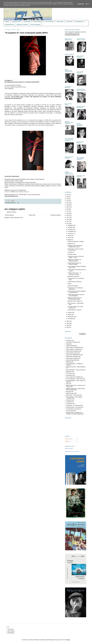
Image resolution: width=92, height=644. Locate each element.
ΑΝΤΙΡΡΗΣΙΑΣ (79, 22)
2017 (68, 211)
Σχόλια (68, 442)
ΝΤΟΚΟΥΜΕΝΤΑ (38, 22)
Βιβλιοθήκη (69, 362)
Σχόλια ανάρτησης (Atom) (17, 218)
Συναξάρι (68, 402)
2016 (68, 213)
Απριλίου (70, 312)
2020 (68, 205)
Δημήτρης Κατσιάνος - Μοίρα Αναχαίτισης (76, 367)
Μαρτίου (70, 315)
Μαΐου (69, 240)
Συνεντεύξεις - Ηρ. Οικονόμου (73, 405)
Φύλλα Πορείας (70, 411)
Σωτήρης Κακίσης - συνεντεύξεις (74, 407)
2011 (68, 224)
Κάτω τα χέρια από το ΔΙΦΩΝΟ (73, 377)
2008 (68, 325)
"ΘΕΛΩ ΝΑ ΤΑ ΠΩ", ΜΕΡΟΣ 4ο (75, 301)
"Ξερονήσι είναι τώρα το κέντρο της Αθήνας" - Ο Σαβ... (76, 257)
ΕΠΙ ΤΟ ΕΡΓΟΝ (50, 22)
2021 (68, 203)
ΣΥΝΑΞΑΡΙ (69, 22)
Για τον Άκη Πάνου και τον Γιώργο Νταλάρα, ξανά (75, 307)
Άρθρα (68, 344)
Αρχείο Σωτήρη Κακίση (71, 360)
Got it (87, 4)
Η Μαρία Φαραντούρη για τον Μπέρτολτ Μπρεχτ (74, 264)
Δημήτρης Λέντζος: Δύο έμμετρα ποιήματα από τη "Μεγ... (75, 246)
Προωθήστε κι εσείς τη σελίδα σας (72, 451)
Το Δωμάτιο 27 (71, 252)
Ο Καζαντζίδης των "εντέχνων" (75, 310)
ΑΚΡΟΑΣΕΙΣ (27, 22)
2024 (68, 197)
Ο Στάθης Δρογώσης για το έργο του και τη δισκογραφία (76, 295)
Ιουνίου (70, 238)
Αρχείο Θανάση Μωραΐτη (72, 353)
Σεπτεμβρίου (71, 231)
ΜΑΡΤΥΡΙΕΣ (60, 22)
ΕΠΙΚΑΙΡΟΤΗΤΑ (9, 25)
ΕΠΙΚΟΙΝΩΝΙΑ (11, 633)
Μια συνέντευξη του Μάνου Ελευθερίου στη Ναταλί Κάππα (77, 292)
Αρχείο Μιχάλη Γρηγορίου (72, 358)
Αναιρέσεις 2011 (71, 244)
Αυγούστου (70, 234)
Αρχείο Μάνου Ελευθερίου (72, 356)
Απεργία (69, 284)
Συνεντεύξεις (69, 404)
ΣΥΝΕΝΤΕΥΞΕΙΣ (16, 22)
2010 (68, 321)
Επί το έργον (69, 373)
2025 (68, 195)
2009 (68, 323)
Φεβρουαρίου (71, 317)
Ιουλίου (70, 236)
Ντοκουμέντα (69, 400)
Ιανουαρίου (70, 319)
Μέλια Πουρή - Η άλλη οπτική (73, 395)
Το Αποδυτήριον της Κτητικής (73, 409)
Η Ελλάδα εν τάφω (72, 254)
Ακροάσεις (69, 340)
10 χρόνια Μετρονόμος (73, 286)
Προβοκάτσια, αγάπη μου (73, 276)
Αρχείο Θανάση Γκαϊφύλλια (72, 351)
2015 (68, 215)
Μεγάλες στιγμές (70, 393)
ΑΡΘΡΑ (7, 22)
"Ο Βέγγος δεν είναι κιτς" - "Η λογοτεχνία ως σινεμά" (74, 274)
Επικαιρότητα (13, 203)
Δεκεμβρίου (71, 225)
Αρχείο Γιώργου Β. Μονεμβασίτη (74, 348)
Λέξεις (68, 384)
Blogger (68, 640)
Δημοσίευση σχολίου (12, 212)
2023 (68, 199)
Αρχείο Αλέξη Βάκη (71, 346)
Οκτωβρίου (70, 229)
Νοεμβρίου (70, 227)
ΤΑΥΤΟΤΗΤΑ (10, 629)
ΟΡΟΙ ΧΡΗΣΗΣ (11, 631)
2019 (68, 207)
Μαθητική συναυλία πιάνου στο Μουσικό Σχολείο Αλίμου (75, 299)
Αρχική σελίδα (32, 215)
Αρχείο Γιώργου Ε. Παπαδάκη (73, 349)
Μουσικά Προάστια (69, 448)
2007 (68, 327)
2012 (68, 221)
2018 (68, 209)
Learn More (81, 4)
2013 (68, 219)
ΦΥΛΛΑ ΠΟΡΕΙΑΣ (35, 25)
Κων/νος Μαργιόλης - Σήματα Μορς (74, 379)
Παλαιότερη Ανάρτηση (56, 215)
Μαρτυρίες (69, 392)
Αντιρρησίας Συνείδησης (72, 342)
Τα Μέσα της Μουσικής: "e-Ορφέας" (76, 241)
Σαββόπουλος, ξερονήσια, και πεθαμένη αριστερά (74, 260)
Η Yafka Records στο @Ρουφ (74, 282)
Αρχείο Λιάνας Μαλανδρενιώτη (73, 355)
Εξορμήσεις (69, 372)
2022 (68, 201)
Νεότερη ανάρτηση (9, 215)
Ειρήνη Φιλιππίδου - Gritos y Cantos (75, 370)
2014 (68, 217)
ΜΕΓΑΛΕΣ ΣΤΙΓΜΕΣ (22, 25)
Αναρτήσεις (69, 439)
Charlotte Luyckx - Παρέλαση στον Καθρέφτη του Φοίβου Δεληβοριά (74, 413)
